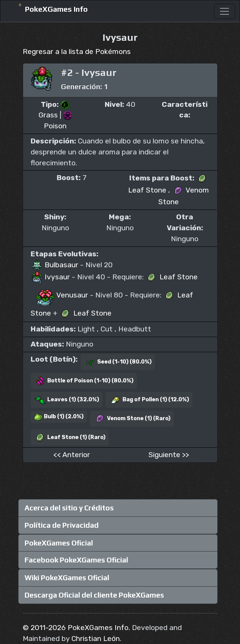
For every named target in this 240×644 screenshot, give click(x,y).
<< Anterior (72, 455)
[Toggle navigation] (225, 11)
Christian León (96, 639)
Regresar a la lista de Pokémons (77, 52)
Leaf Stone (172, 277)
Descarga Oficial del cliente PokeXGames (94, 595)
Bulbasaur (55, 265)
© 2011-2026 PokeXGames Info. (76, 628)
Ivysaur (51, 277)
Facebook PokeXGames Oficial (76, 560)
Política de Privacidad (62, 525)
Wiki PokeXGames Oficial (67, 578)
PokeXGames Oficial (59, 543)
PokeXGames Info (49, 9)
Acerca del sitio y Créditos (69, 508)
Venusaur (60, 295)
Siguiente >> (169, 455)
